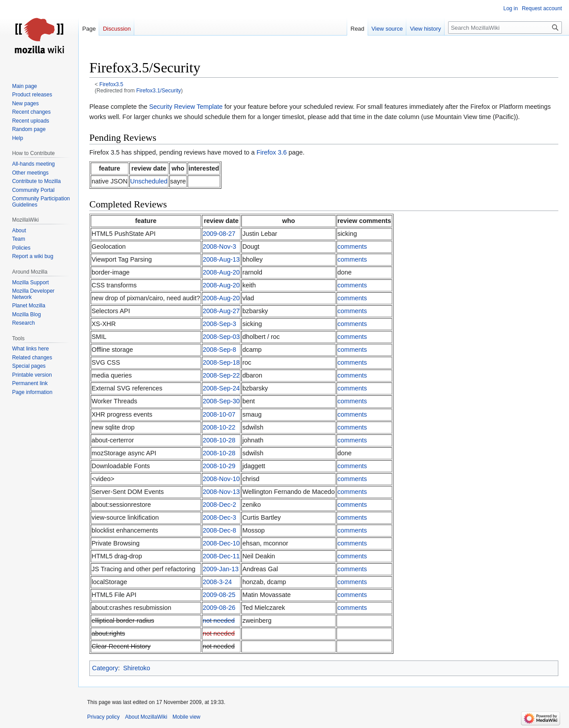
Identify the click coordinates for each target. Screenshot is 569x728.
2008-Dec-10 (221, 543)
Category (105, 668)
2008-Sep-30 (221, 401)
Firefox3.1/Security (158, 91)
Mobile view (186, 717)
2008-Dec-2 (219, 505)
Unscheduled (149, 181)
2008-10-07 (219, 414)
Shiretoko (137, 668)
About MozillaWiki (146, 717)
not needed (219, 621)
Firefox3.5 (112, 84)
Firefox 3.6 (272, 152)
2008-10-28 (219, 440)
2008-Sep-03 (221, 337)
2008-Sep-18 (221, 362)
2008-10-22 (219, 427)
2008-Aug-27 (221, 311)
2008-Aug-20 (221, 272)
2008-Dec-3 (219, 517)
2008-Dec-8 (219, 530)
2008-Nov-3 (219, 247)
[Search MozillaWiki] (505, 28)
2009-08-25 (219, 595)
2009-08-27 (219, 234)
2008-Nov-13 (221, 492)
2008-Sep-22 (221, 375)
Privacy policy (103, 717)
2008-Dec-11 (221, 556)
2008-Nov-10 (221, 479)
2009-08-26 (219, 608)
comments (352, 247)
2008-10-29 (219, 466)
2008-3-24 (217, 582)
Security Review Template (186, 107)
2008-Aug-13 (221, 259)
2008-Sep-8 (219, 350)
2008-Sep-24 (221, 388)
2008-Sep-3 (219, 324)
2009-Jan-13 (221, 569)
